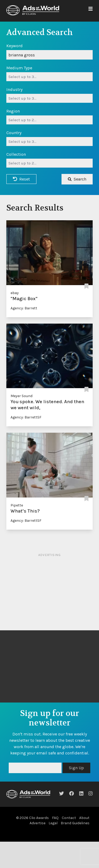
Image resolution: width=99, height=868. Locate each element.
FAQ (55, 818)
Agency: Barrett (24, 308)
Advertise (37, 823)
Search (77, 179)
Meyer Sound (22, 396)
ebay (15, 293)
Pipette (17, 505)
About (84, 818)
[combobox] (49, 77)
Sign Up (76, 768)
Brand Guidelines (75, 823)
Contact (69, 818)
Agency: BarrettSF (26, 417)
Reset (21, 179)
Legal (53, 823)
